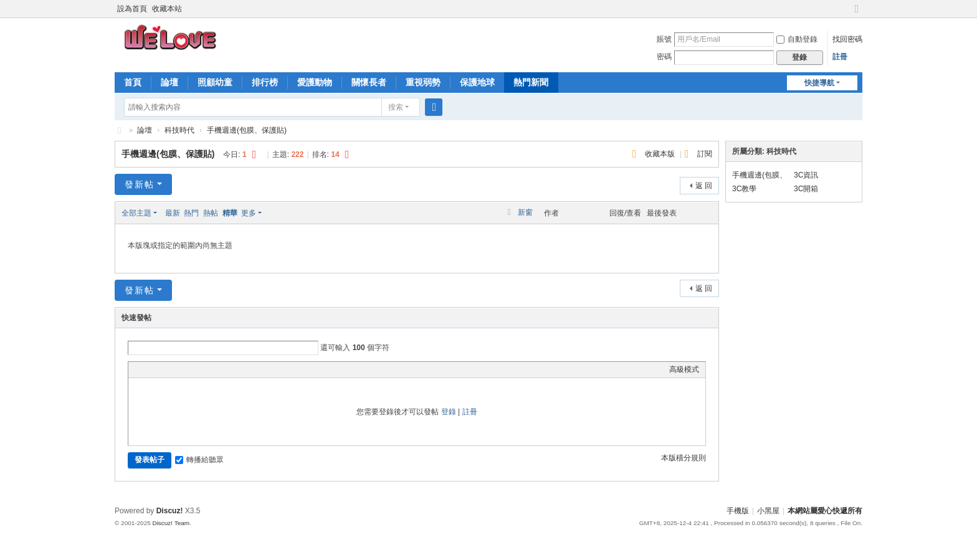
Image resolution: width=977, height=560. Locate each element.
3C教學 (744, 189)
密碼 (664, 57)
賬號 (664, 39)
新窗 (525, 212)
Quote (197, 369)
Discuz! (170, 511)
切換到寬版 (857, 14)
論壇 (169, 82)
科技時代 (179, 130)
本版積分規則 (684, 458)
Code (212, 369)
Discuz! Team (171, 523)
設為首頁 (132, 9)
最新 (173, 213)
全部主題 (136, 213)
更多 (249, 213)
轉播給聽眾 (199, 460)
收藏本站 (167, 9)
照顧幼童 (215, 82)
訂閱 (705, 154)
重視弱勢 (423, 82)
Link (181, 369)
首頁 (133, 82)
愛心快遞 (120, 131)
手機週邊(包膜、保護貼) (247, 130)
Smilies (228, 369)
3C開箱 (806, 189)
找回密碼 (847, 39)
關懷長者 (369, 82)
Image (166, 369)
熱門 (191, 213)
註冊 (840, 57)
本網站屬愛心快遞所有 (825, 511)
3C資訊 (806, 175)
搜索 (396, 107)
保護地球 (477, 82)
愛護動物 (315, 82)
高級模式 (684, 369)
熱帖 (211, 213)
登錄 (449, 412)
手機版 (738, 511)
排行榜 (265, 82)
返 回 (704, 186)
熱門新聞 (531, 82)
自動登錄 (797, 39)
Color (150, 369)
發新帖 (140, 184)
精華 (230, 213)
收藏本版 (661, 154)
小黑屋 (768, 511)
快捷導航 (819, 83)
